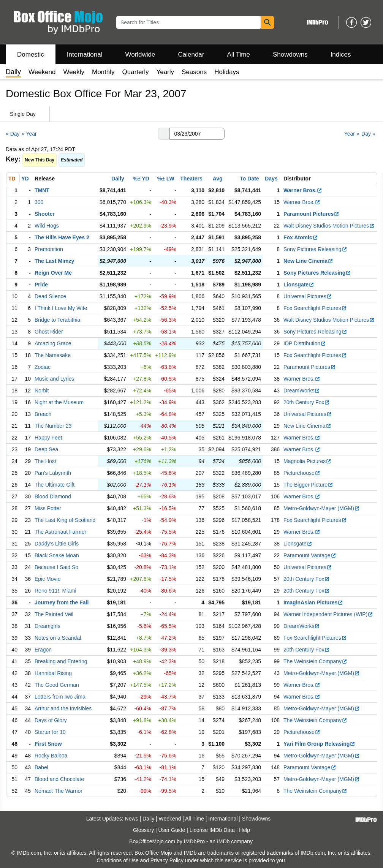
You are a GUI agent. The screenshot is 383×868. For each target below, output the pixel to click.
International (85, 55)
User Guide (172, 830)
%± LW (166, 179)
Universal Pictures (308, 296)
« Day (13, 134)
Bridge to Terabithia (57, 320)
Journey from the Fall (62, 602)
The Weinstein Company (315, 661)
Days (271, 179)
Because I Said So (56, 567)
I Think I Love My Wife (61, 308)
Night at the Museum (59, 402)
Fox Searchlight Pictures (315, 308)
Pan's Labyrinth (53, 473)
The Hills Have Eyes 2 (62, 237)
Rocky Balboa (51, 756)
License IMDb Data (212, 830)
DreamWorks (302, 391)
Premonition (49, 249)
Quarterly (136, 72)
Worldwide (140, 55)
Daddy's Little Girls (57, 544)
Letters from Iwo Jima (60, 697)
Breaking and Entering (61, 661)
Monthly (103, 72)
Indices (341, 55)
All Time (239, 55)
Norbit (42, 391)
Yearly (165, 72)
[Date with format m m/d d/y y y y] (197, 134)
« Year (29, 134)
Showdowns (290, 55)
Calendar (191, 55)
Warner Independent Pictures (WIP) (328, 614)
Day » (368, 134)
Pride (41, 285)
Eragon (43, 650)
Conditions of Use (118, 860)
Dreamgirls (47, 626)
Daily (118, 179)
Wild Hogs (47, 226)
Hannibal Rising (53, 673)
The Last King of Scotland (65, 520)
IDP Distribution (305, 343)
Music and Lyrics (54, 379)
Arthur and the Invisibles (63, 708)
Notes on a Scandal (58, 638)
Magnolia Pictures (307, 461)
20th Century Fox (307, 402)
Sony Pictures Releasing (315, 249)
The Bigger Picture (308, 485)
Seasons (194, 72)
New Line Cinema (308, 261)
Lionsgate (299, 285)
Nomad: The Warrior (59, 791)
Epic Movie (47, 579)
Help (245, 830)
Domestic (31, 55)
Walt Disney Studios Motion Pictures (329, 226)
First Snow (48, 744)
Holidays (227, 72)
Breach (43, 414)
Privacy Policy (167, 860)
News (132, 819)
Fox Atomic (301, 237)
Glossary (143, 830)
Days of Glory (51, 720)
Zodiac (43, 367)
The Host (45, 461)
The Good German (57, 685)
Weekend (42, 72)
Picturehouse (302, 473)
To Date (249, 179)
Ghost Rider (49, 332)
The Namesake (53, 355)
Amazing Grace (53, 343)
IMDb (223, 841)
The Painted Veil (54, 614)
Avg (218, 179)
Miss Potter (48, 508)
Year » (352, 134)
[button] (164, 134)
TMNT (42, 190)
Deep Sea (46, 449)
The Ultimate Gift (55, 485)
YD (25, 179)
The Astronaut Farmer (60, 532)
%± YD (141, 179)
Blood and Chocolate (59, 779)
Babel (41, 767)
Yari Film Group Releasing (319, 744)
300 (39, 202)
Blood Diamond (53, 496)
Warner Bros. (303, 190)
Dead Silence (50, 296)
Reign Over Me (53, 273)
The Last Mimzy (54, 261)
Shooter (45, 214)
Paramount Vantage (310, 555)
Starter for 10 (50, 732)
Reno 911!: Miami (55, 591)
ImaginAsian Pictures (313, 602)
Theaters (191, 179)
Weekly (74, 72)
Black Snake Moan (57, 555)
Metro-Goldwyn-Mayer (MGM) (322, 508)
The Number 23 (53, 426)
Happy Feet (48, 438)
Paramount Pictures (311, 214)
